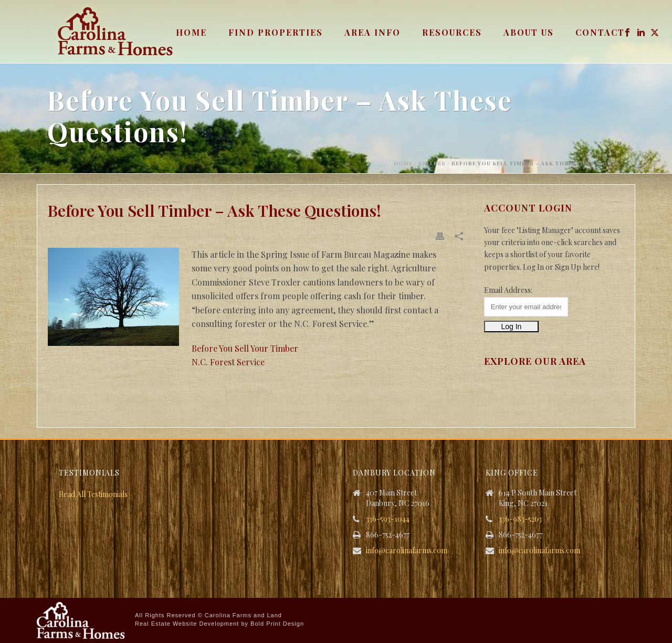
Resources (452, 32)
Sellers (432, 163)
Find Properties (276, 32)
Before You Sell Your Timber (245, 348)
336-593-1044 (388, 519)
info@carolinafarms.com (407, 551)
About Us (529, 32)
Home (191, 32)
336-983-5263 (520, 519)
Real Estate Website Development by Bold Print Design (219, 624)
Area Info (372, 32)
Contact (600, 32)
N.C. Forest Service (228, 362)
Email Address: (508, 290)
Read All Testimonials (93, 494)
